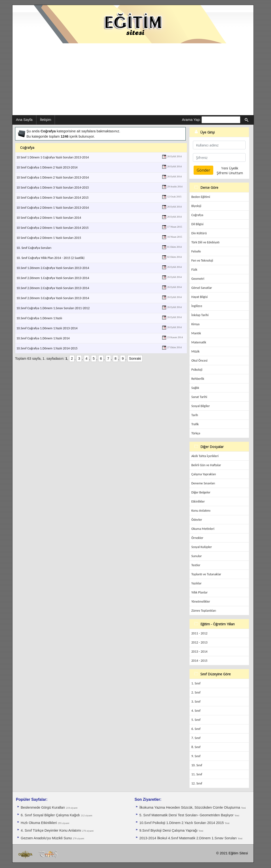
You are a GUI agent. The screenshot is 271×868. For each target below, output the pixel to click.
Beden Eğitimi (201, 197)
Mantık (196, 333)
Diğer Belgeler (201, 492)
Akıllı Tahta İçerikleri (205, 456)
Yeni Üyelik (230, 168)
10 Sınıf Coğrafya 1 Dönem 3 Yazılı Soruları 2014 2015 (53, 198)
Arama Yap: (191, 120)
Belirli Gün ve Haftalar (206, 465)
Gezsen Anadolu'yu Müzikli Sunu (47, 838)
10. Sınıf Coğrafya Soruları (34, 248)
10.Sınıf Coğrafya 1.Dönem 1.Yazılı (39, 318)
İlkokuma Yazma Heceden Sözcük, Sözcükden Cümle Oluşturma (190, 807)
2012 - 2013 (199, 642)
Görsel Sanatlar (202, 288)
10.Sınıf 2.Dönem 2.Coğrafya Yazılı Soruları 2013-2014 (53, 288)
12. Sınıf (197, 783)
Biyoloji (196, 206)
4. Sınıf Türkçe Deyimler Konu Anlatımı (52, 830)
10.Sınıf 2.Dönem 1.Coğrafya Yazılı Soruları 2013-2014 (53, 278)
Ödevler (197, 520)
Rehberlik (198, 379)
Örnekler (197, 538)
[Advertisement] (133, 79)
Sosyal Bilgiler (201, 406)
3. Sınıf (196, 702)
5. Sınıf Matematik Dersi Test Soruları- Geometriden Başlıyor (187, 815)
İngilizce (197, 306)
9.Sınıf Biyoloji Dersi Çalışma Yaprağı (169, 830)
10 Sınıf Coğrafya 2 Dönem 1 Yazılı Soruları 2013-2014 (53, 208)
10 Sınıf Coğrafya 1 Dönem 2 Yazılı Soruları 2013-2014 (53, 177)
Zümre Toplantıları (204, 611)
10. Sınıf (197, 765)
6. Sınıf (196, 729)
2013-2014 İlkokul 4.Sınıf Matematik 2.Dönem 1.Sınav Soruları (189, 838)
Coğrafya (197, 215)
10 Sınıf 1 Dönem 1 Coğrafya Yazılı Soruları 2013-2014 (53, 157)
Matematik (199, 342)
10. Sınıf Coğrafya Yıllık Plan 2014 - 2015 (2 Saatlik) (51, 258)
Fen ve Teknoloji (202, 260)
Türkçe (196, 433)
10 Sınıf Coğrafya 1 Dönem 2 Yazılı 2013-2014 (47, 167)
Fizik (194, 270)
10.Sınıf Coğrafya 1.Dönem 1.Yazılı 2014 (43, 338)
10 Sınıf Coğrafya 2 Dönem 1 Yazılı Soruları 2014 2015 (53, 228)
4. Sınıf (196, 711)
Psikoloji (197, 370)
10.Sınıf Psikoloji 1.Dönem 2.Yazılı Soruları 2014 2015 (182, 823)
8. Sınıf (196, 747)
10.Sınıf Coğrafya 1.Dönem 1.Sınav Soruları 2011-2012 (53, 308)
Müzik (196, 351)
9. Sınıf (196, 756)
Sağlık (195, 388)
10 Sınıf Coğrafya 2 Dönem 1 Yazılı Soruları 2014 (49, 218)
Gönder (203, 170)
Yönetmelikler (201, 602)
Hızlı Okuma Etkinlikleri (39, 823)
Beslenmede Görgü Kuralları (43, 807)
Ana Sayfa (24, 120)
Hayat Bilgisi (200, 297)
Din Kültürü (199, 233)
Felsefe (196, 251)
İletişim (46, 120)
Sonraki (135, 358)
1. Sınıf (196, 683)
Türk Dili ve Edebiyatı (205, 242)
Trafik (195, 424)
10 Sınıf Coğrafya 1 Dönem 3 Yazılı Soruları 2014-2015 (53, 188)
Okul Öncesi (199, 361)
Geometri (198, 279)
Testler (196, 565)
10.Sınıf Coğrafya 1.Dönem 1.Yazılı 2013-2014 (47, 328)
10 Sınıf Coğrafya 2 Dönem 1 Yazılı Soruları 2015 (49, 238)
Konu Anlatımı (201, 511)
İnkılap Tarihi (200, 315)
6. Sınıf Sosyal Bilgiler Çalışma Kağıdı (51, 815)
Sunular (197, 556)
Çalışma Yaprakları (204, 474)
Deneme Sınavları (203, 483)
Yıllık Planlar (200, 592)
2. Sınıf (196, 692)
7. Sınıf (196, 738)
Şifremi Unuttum (230, 173)
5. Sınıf (196, 720)
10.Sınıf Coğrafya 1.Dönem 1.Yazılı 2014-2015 (47, 348)
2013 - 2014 (199, 652)
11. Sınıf (197, 774)
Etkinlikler (198, 501)
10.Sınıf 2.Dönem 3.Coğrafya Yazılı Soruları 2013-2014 (53, 298)
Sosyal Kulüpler (202, 547)
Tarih (195, 415)
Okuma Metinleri (203, 529)
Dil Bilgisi (198, 224)
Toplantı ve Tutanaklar (206, 574)
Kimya (196, 324)
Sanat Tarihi (199, 397)
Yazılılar (197, 583)
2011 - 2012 (199, 633)
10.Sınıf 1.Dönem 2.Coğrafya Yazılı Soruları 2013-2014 (53, 268)
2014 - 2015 (199, 661)
